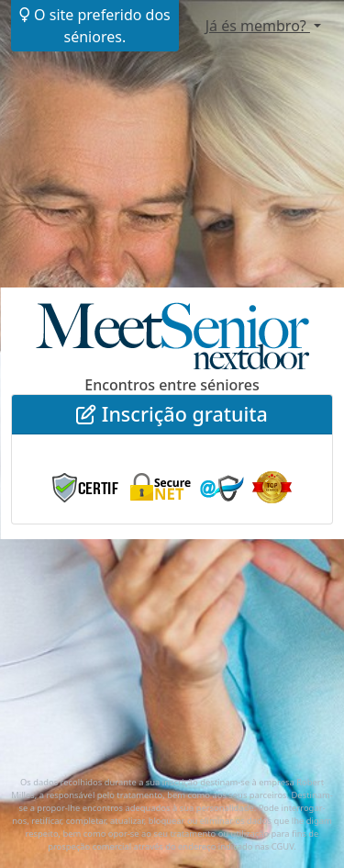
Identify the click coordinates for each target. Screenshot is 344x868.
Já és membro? (258, 26)
